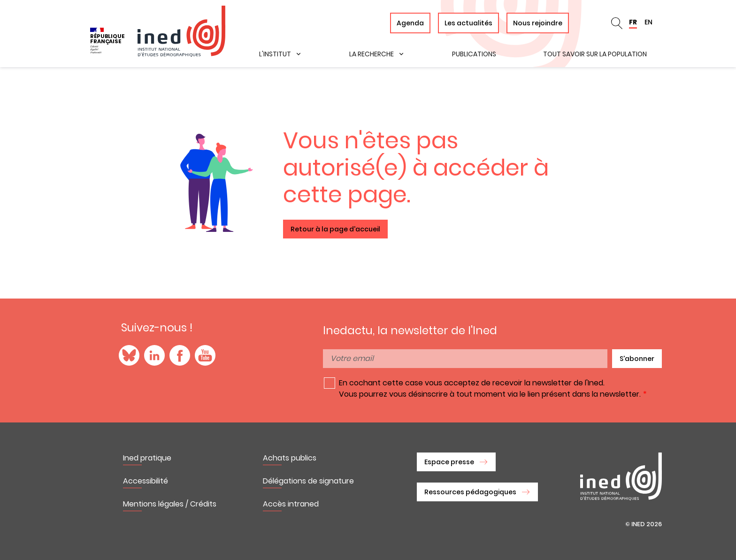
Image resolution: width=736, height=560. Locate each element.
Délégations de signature (308, 481)
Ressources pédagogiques (470, 492)
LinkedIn (154, 355)
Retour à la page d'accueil (335, 229)
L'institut (275, 54)
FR (633, 22)
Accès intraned (291, 504)
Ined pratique (147, 458)
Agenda (410, 23)
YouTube (205, 355)
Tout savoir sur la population (595, 54)
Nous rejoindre (538, 23)
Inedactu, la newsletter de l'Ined (410, 330)
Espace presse (449, 462)
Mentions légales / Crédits (170, 504)
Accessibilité (146, 481)
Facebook (180, 355)
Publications (474, 54)
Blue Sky (129, 355)
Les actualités (468, 23)
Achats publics (290, 458)
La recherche (372, 54)
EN (648, 22)
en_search (617, 23)
